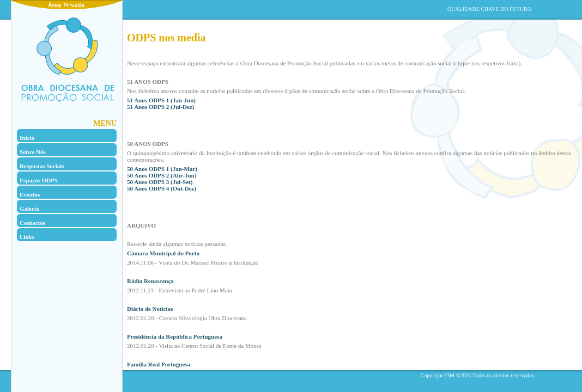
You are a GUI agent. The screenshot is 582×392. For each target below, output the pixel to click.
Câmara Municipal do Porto (163, 253)
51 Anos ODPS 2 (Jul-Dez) (160, 107)
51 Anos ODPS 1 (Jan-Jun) (161, 100)
